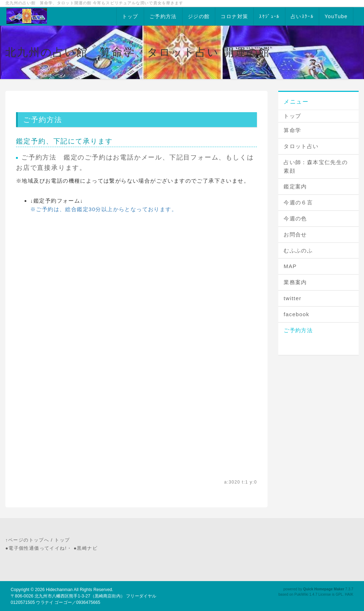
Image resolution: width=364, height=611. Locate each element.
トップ (130, 16)
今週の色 (295, 218)
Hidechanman (59, 590)
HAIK (349, 594)
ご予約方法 (163, 16)
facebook (296, 314)
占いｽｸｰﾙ (302, 16)
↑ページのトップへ (27, 540)
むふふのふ (298, 250)
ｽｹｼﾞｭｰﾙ (269, 16)
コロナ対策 (234, 16)
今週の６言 (298, 202)
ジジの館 (199, 16)
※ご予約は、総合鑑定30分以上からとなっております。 (104, 209)
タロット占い (301, 146)
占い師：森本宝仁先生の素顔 (316, 166)
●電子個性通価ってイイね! (36, 548)
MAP (290, 266)
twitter (292, 298)
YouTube (336, 16)
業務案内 (295, 282)
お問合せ (295, 234)
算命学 (292, 130)
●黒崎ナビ (86, 548)
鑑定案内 (295, 186)
